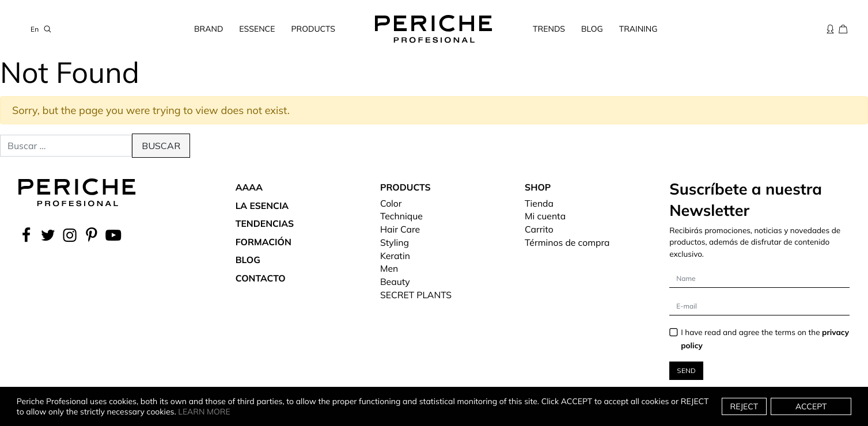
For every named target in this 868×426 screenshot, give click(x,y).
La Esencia (262, 206)
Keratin (395, 256)
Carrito (539, 229)
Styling (395, 242)
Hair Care (400, 229)
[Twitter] (48, 235)
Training (638, 29)
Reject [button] (744, 406)
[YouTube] (113, 235)
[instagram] (70, 235)
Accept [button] (811, 406)
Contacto (261, 278)
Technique (401, 216)
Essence (257, 29)
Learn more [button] (204, 412)
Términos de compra (567, 242)
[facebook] (28, 235)
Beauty (395, 282)
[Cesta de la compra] (843, 29)
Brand (209, 29)
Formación (264, 242)
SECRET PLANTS (416, 295)
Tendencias (265, 223)
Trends (549, 29)
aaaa (249, 187)
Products (313, 29)
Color (391, 203)
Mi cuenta (545, 216)
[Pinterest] (92, 235)
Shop (538, 187)
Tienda (539, 203)
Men (389, 268)
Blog (592, 29)
